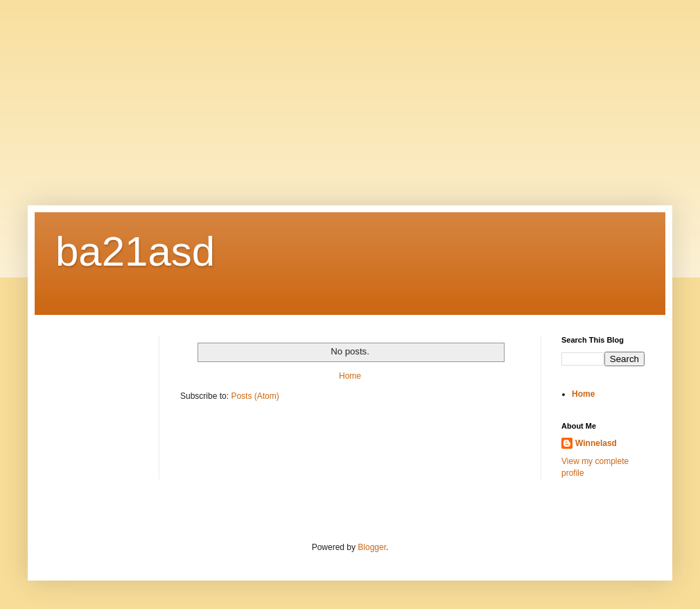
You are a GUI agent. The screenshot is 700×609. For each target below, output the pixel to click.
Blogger (372, 547)
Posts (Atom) (255, 396)
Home (350, 376)
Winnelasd (596, 443)
